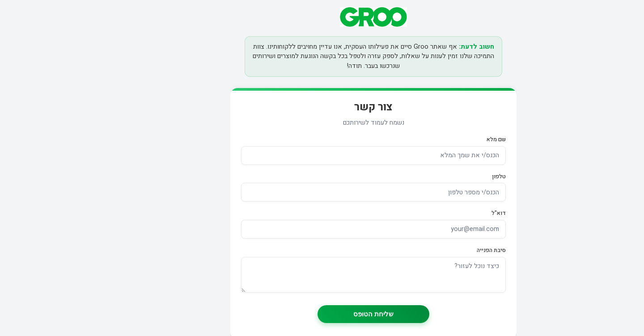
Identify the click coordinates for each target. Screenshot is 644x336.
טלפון (447, 176)
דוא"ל (447, 213)
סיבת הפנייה (440, 250)
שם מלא (445, 139)
